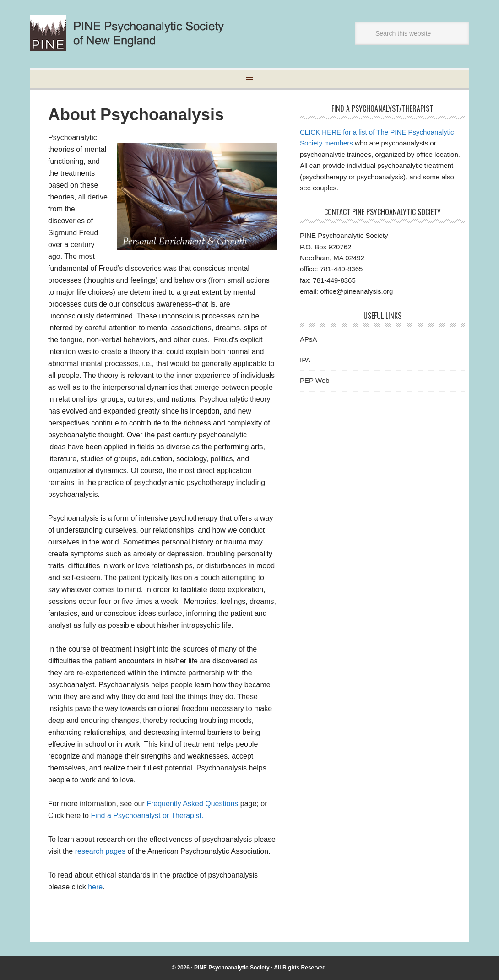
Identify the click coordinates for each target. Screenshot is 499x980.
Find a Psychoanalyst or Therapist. (147, 816)
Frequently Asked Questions (193, 804)
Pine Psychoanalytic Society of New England (135, 33)
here (95, 887)
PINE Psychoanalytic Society (232, 968)
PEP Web (315, 380)
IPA (305, 360)
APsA (309, 339)
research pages (100, 851)
